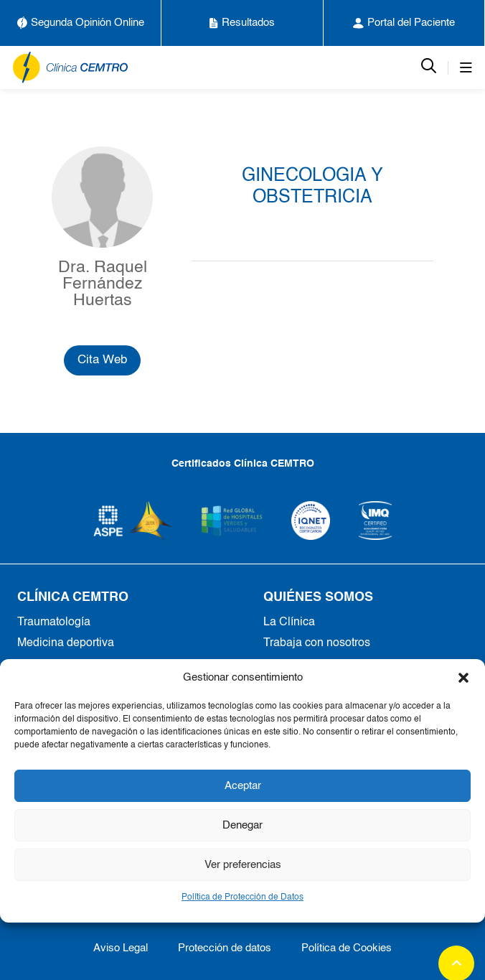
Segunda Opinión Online (81, 23)
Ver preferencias (243, 865)
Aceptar (243, 786)
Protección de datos (225, 948)
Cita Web (102, 360)
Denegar (242, 825)
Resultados (242, 23)
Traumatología (54, 622)
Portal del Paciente (404, 23)
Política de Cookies (347, 948)
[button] (463, 678)
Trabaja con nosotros (317, 643)
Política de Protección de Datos (242, 897)
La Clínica (289, 622)
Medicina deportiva (66, 643)
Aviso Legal (121, 948)
